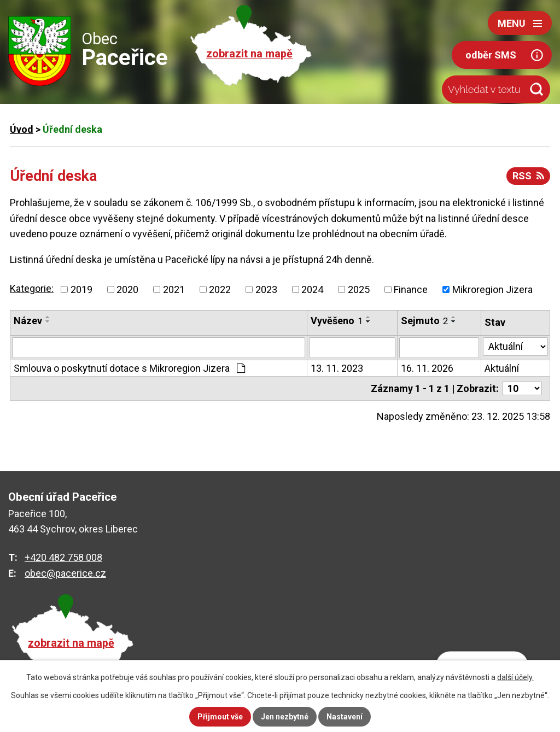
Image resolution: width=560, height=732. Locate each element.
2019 (81, 289)
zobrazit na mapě (249, 54)
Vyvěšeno (337, 321)
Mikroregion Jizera (492, 289)
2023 (266, 289)
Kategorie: (32, 288)
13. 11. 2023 (337, 368)
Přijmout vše (220, 717)
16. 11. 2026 (427, 368)
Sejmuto (424, 321)
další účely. (515, 677)
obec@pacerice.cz (65, 573)
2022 (220, 289)
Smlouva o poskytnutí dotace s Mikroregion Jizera (129, 368)
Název (28, 321)
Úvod (22, 129)
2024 (312, 289)
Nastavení (345, 717)
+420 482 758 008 (63, 557)
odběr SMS (491, 55)
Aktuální (502, 368)
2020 (127, 289)
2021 (174, 289)
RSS (528, 176)
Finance (411, 289)
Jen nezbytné (285, 717)
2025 (359, 289)
